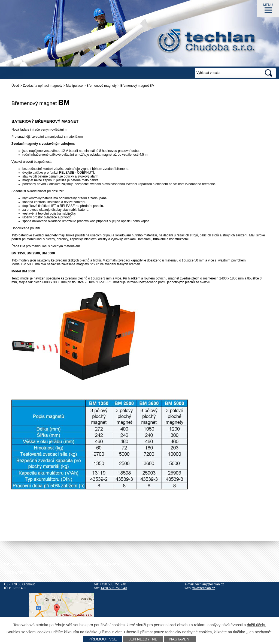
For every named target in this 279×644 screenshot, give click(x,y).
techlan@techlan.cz (210, 584)
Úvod (15, 86)
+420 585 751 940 (113, 584)
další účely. (256, 625)
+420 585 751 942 (118, 580)
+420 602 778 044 (207, 580)
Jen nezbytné (143, 639)
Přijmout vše (103, 639)
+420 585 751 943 (114, 588)
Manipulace (74, 86)
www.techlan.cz (204, 588)
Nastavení (180, 639)
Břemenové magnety (101, 86)
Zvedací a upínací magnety (43, 86)
